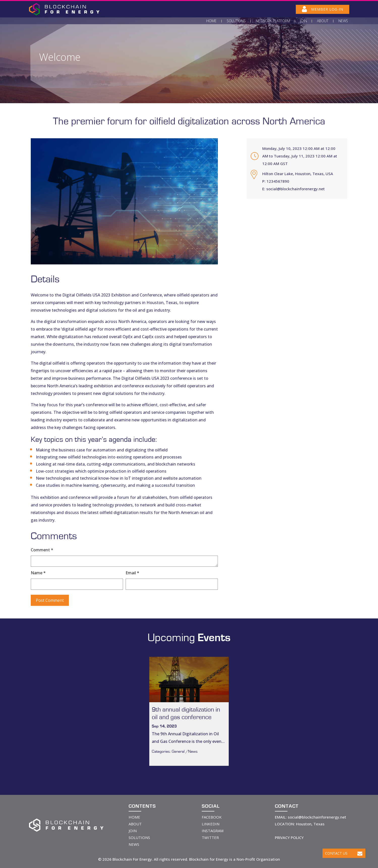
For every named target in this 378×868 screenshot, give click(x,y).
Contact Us (344, 853)
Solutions (236, 21)
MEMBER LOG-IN (323, 9)
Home (211, 21)
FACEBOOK (212, 817)
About (323, 21)
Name (38, 573)
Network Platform (273, 21)
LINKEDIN (211, 824)
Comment (42, 550)
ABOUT (135, 824)
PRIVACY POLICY (289, 837)
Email (132, 573)
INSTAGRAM (213, 831)
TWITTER (210, 837)
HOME (134, 817)
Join (303, 21)
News (343, 21)
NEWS (134, 844)
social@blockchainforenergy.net (296, 189)
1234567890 (278, 181)
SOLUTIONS (139, 837)
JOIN (133, 831)
